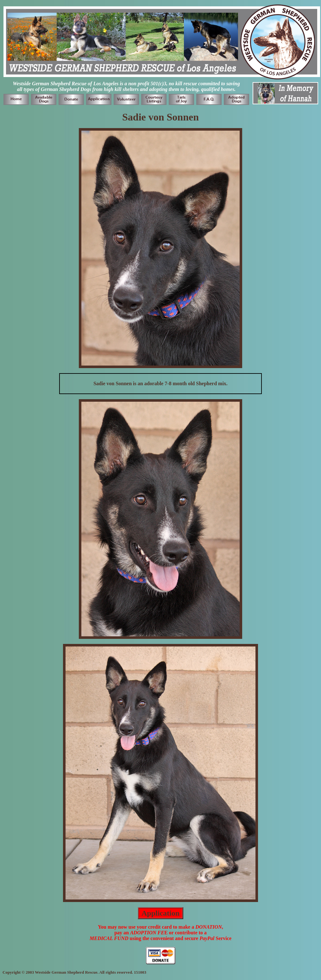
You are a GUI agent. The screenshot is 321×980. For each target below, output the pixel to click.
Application (160, 913)
